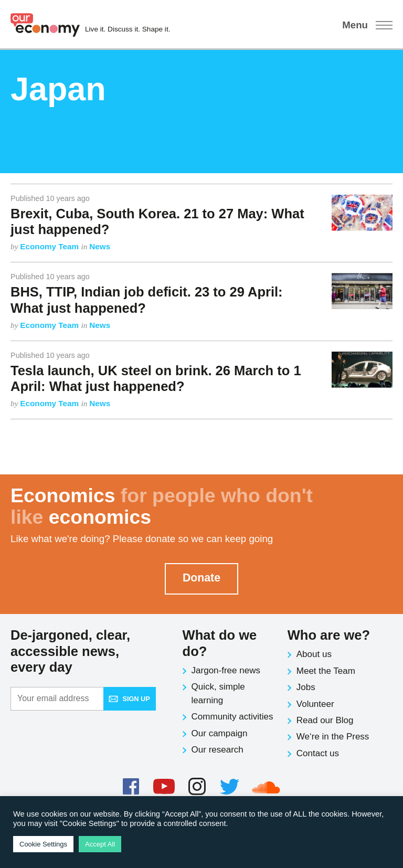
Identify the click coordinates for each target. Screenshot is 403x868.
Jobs (306, 687)
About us (314, 654)
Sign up (129, 699)
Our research (218, 750)
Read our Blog (325, 720)
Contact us (318, 753)
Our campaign (220, 733)
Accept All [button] (100, 844)
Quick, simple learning (218, 694)
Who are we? (329, 635)
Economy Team (50, 246)
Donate (201, 578)
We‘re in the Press (333, 737)
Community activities (232, 717)
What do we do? (220, 643)
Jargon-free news (226, 670)
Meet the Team (326, 671)
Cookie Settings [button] (43, 844)
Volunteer (315, 704)
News (100, 246)
